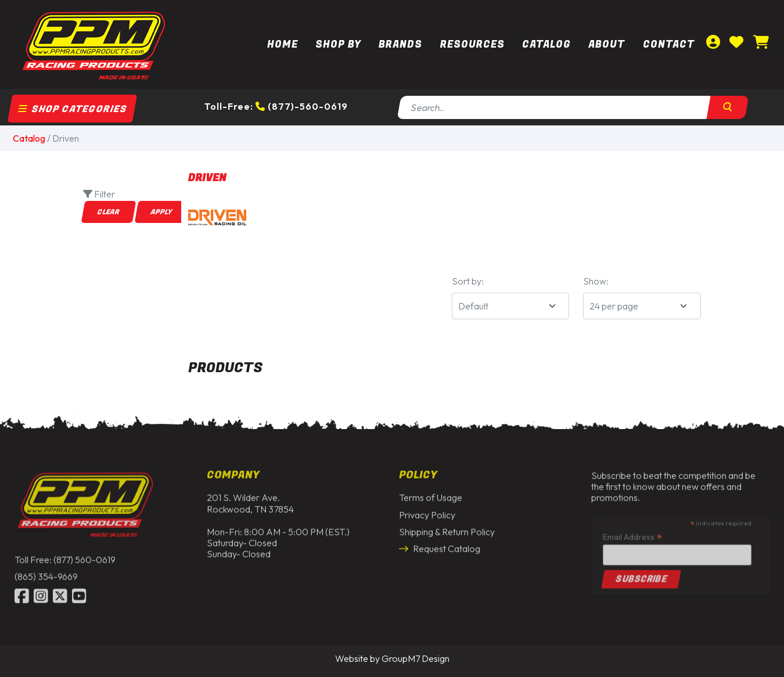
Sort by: (468, 281)
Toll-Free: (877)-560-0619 (276, 106)
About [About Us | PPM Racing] (607, 44)
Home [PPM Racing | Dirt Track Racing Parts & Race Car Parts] (283, 44)
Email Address (632, 533)
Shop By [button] (338, 44)
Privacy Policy (427, 511)
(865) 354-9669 (46, 573)
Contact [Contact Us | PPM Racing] (669, 44)
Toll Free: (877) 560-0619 (65, 556)
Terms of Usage (431, 494)
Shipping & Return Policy (447, 528)
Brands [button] (400, 44)
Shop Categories (73, 109)
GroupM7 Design (416, 658)
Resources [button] (472, 44)
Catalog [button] (546, 44)
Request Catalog (440, 545)
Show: (596, 281)
